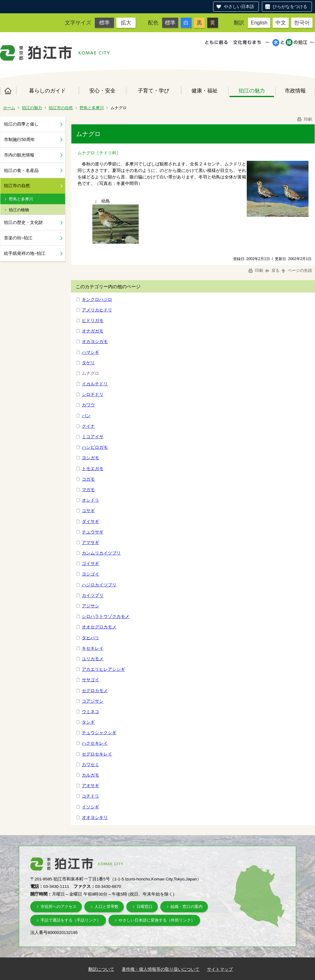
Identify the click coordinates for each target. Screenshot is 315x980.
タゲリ (88, 363)
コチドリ (90, 796)
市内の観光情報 (19, 155)
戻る (272, 270)
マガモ (88, 490)
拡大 (126, 23)
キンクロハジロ (97, 299)
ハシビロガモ (95, 447)
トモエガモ (93, 469)
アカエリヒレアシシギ (103, 669)
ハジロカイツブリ (99, 585)
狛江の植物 (19, 210)
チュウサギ (93, 532)
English (259, 23)
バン (86, 416)
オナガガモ (93, 331)
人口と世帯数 (107, 907)
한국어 (302, 23)
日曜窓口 (145, 907)
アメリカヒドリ (97, 310)
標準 (104, 23)
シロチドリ (93, 394)
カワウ (88, 405)
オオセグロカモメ (99, 627)
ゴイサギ (90, 563)
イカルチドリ (95, 384)
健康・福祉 (205, 91)
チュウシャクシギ (99, 733)
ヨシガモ (90, 458)
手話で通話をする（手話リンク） (71, 920)
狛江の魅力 (252, 91)
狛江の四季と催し (21, 124)
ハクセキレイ (95, 743)
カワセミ (90, 764)
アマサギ (90, 542)
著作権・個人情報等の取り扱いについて (161, 969)
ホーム (8, 91)
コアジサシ (93, 701)
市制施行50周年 (19, 139)
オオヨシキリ (95, 817)
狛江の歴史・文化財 (23, 222)
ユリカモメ (93, 659)
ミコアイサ (93, 437)
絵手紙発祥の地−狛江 (25, 253)
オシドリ (90, 500)
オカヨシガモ (95, 341)
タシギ (88, 722)
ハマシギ (90, 352)
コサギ (88, 511)
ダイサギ (90, 521)
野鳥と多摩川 (92, 108)
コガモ (88, 479)
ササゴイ (90, 680)
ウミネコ (90, 712)
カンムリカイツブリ (101, 553)
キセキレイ (93, 648)
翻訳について (101, 969)
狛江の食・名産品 (21, 170)
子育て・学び (153, 91)
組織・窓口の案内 (187, 907)
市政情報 (295, 91)
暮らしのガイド (47, 91)
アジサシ (90, 606)
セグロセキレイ (97, 754)
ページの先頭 (296, 270)
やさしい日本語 (239, 6)
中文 (281, 23)
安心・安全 (102, 91)
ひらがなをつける (290, 6)
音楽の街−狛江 (18, 238)
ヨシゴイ (90, 574)
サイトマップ (220, 969)
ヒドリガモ (93, 320)
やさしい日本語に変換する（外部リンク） (157, 920)
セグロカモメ (95, 691)
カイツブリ (93, 595)
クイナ (88, 426)
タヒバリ (90, 638)
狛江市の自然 (61, 108)
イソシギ (90, 807)
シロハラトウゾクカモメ (106, 616)
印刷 (304, 119)
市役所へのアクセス (59, 907)
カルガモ (90, 775)
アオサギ (90, 785)
